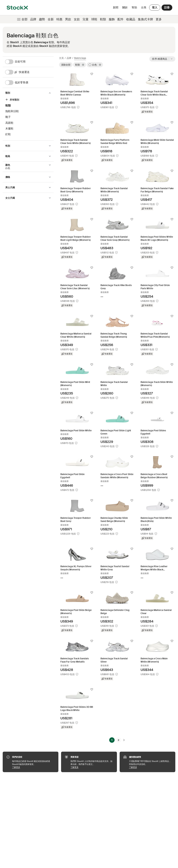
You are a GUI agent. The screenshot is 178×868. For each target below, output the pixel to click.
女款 (77, 19)
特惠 (59, 19)
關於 (126, 8)
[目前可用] (29, 62)
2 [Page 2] (119, 740)
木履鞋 (9, 129)
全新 (51, 19)
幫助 (134, 7)
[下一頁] (124, 740)
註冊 (167, 7)
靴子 (8, 117)
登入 (155, 7)
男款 (68, 19)
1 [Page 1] (112, 740)
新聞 (116, 7)
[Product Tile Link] (77, 90)
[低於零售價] (29, 83)
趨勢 (42, 19)
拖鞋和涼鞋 (12, 111)
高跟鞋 (9, 123)
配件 (120, 19)
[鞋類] (27, 100)
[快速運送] (29, 72)
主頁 (61, 58)
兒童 (86, 19)
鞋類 (103, 19)
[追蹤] (92, 74)
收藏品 (131, 19)
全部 (22, 19)
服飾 (112, 19)
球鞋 (94, 19)
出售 (144, 7)
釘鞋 (8, 134)
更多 (159, 19)
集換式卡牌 (145, 19)
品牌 (33, 19)
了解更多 (34, 767)
